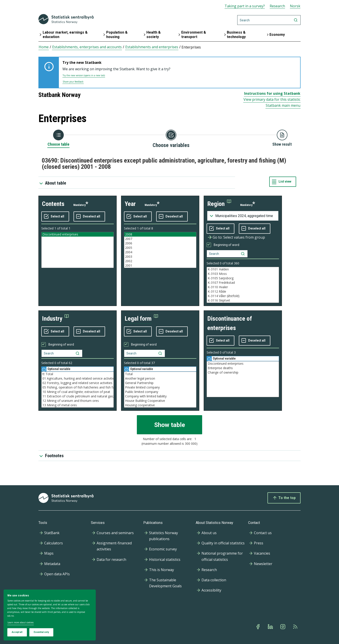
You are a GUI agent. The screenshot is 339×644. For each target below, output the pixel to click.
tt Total (78, 374)
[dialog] (50, 615)
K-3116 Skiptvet (243, 300)
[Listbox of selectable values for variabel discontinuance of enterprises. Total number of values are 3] (243, 379)
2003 (160, 257)
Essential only (41, 632)
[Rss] (296, 627)
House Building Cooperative (160, 401)
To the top (284, 498)
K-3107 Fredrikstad (243, 283)
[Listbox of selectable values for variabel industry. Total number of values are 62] (78, 390)
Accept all (17, 632)
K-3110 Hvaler (243, 287)
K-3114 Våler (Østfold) (243, 296)
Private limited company (160, 387)
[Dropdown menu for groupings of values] (243, 216)
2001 (160, 266)
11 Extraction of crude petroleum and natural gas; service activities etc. (78, 396)
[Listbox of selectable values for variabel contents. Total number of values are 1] (78, 250)
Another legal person (160, 378)
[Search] (269, 20)
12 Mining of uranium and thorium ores (78, 401)
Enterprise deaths (243, 368)
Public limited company (160, 392)
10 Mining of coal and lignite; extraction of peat (78, 392)
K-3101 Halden (243, 269)
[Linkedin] (271, 627)
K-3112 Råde (243, 292)
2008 (160, 234)
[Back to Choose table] (58, 138)
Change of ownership (243, 372)
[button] (219, 204)
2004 (160, 252)
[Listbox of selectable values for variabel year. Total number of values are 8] (160, 250)
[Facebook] (258, 627)
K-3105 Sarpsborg (243, 278)
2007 (160, 239)
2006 (160, 243)
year (130, 204)
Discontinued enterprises (78, 234)
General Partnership (160, 383)
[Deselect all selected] (89, 217)
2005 (160, 248)
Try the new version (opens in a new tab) (84, 75)
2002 (160, 261)
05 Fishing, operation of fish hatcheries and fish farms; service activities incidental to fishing (78, 387)
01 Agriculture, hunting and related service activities (78, 378)
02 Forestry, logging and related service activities (78, 383)
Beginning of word (226, 245)
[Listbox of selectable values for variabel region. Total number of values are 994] (243, 285)
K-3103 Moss (243, 274)
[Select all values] (55, 217)
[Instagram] (283, 627)
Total (160, 374)
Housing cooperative (160, 405)
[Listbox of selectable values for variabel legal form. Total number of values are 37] (160, 390)
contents (53, 204)
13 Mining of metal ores (78, 405)
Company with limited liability (160, 396)
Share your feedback (73, 82)
